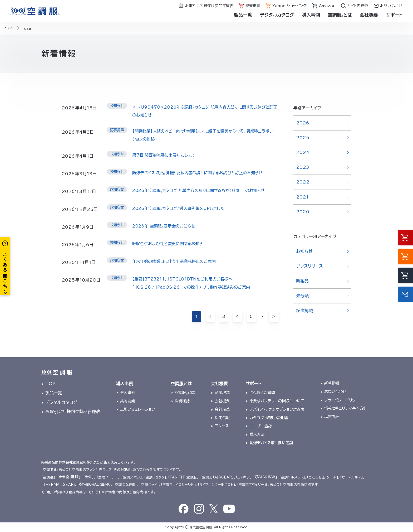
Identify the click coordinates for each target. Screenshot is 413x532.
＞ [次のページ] (274, 325)
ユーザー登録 (261, 426)
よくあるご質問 (262, 392)
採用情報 (222, 418)
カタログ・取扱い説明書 (269, 418)
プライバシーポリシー (342, 400)
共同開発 (128, 401)
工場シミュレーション (138, 409)
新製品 (302, 281)
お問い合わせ (335, 392)
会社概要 (369, 15)
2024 (303, 152)
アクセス (222, 426)
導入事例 (311, 15)
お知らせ (304, 251)
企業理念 (222, 392)
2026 (303, 123)
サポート (394, 15)
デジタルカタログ (277, 15)
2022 (303, 182)
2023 (303, 167)
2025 (303, 138)
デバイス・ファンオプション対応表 (277, 409)
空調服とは (340, 15)
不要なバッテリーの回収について (277, 401)
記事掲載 (305, 311)
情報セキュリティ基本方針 (346, 408)
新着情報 (332, 383)
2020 (303, 212)
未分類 (302, 296)
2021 (303, 197)
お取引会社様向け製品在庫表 (73, 412)
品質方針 (332, 417)
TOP (50, 384)
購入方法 (257, 434)
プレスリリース (309, 266)
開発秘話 (182, 401)
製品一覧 (243, 15)
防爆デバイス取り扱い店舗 (271, 443)
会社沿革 (222, 409)
